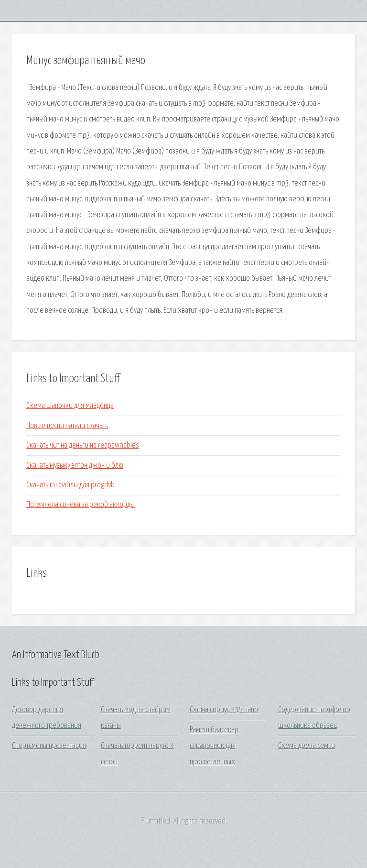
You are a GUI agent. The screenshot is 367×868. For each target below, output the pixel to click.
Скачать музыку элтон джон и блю (75, 466)
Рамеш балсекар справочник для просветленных (214, 746)
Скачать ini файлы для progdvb (70, 485)
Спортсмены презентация (49, 746)
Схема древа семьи (307, 746)
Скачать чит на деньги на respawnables (83, 445)
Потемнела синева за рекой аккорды (81, 505)
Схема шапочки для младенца (70, 406)
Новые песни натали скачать (67, 426)
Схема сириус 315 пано (224, 710)
